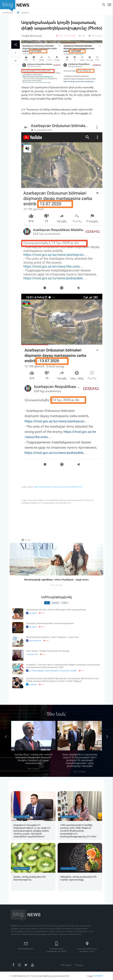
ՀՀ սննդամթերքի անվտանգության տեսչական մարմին (51, 671)
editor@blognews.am (26, 949)
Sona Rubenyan (34, 641)
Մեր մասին (66, 965)
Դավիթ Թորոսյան (32, 36)
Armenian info (32, 654)
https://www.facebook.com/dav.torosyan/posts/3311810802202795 (58, 487)
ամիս (65, 603)
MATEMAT (98, 976)
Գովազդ (79, 965)
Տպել (28, 540)
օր (47, 603)
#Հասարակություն (22, 817)
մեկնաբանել (95, 36)
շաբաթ (55, 603)
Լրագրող (31, 613)
